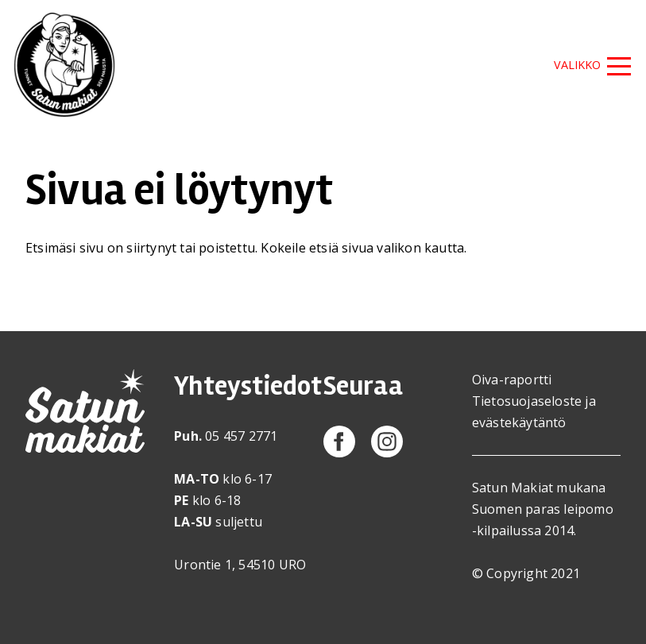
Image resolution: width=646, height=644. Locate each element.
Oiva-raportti (512, 380)
